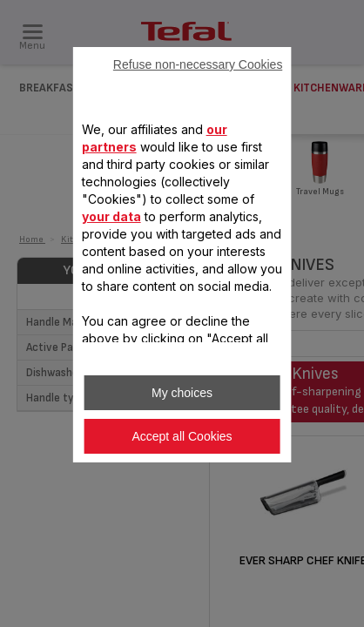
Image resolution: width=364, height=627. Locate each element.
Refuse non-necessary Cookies (198, 64)
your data (111, 216)
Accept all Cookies (182, 436)
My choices (182, 393)
